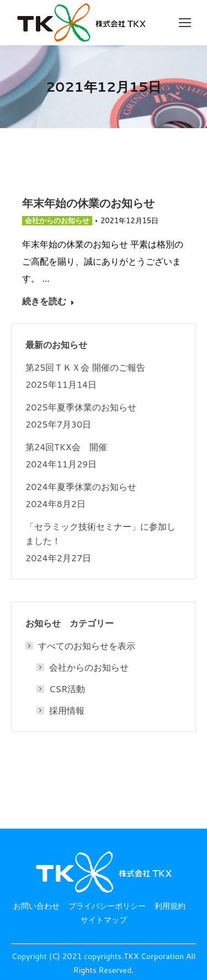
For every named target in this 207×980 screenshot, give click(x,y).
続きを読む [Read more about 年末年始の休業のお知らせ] (48, 301)
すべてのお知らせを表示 (81, 646)
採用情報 (67, 710)
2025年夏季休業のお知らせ (81, 407)
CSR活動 (67, 689)
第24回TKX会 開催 (66, 447)
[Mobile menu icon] (185, 23)
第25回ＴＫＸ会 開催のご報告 (85, 367)
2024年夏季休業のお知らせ (81, 487)
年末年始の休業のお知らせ (88, 203)
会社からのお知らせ (57, 221)
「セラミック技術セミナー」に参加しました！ (100, 534)
